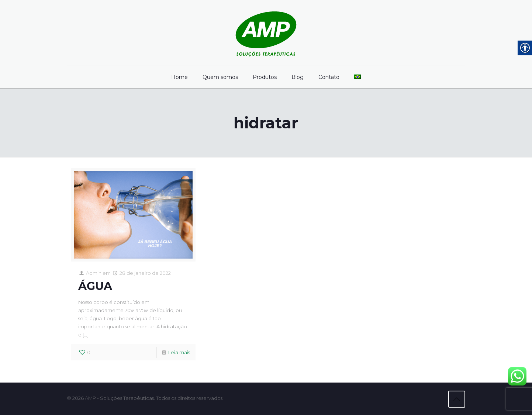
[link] (266, 33)
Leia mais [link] (179, 352)
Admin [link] (94, 273)
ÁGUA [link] (95, 286)
